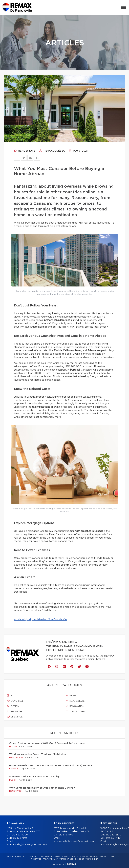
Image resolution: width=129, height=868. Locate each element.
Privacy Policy (50, 859)
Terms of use (66, 859)
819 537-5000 (20, 835)
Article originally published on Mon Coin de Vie (40, 620)
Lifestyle (15, 717)
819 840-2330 (113, 835)
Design (13, 706)
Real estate (25, 151)
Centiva (71, 864)
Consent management (86, 859)
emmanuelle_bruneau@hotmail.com (27, 845)
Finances (15, 712)
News (71, 696)
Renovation (75, 706)
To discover (75, 712)
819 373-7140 (20, 838)
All (11, 696)
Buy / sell (15, 701)
